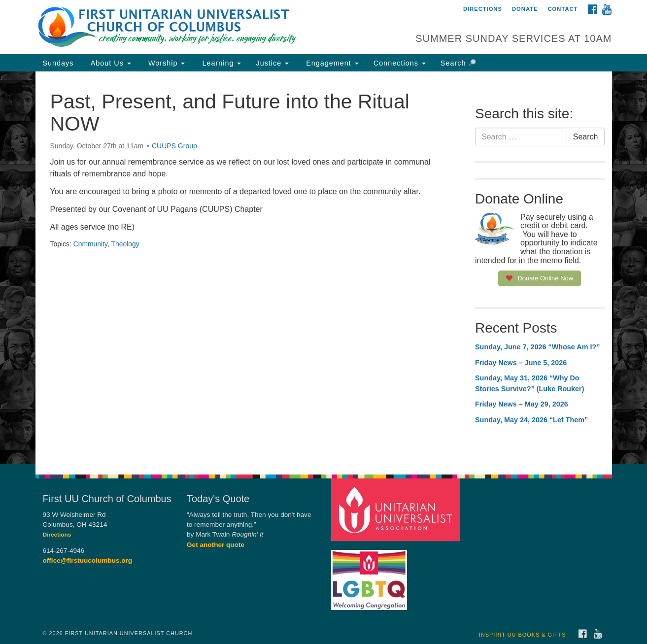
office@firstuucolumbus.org (88, 560)
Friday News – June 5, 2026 (521, 363)
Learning (220, 63)
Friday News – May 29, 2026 (522, 404)
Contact (563, 9)
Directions (483, 9)
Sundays (58, 63)
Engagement (331, 63)
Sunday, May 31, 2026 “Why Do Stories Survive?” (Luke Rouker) (530, 383)
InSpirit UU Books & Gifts (522, 635)
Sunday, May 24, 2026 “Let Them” (531, 420)
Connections (400, 63)
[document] (323, 268)
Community (90, 244)
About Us (110, 63)
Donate (525, 9)
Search (458, 63)
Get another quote (216, 545)
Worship (166, 63)
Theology (125, 244)
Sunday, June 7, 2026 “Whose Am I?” (538, 347)
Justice (272, 63)
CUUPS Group (174, 146)
